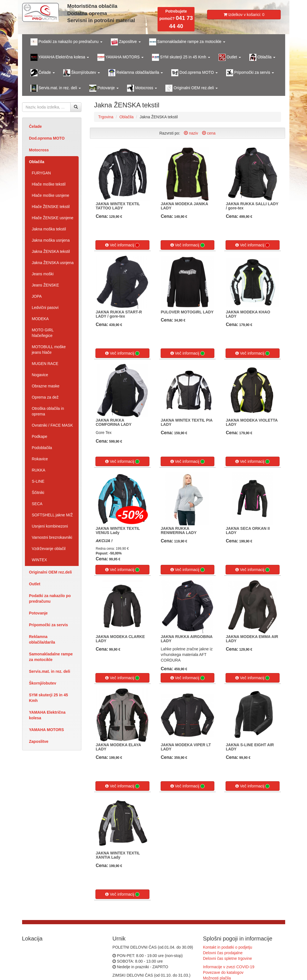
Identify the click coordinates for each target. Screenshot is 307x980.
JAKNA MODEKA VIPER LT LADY (186, 747)
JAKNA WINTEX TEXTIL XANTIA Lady (118, 855)
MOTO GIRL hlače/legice (43, 333)
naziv (191, 133)
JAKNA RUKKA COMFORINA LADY (114, 422)
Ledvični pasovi (45, 308)
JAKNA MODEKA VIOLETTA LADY (252, 422)
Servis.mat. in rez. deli (50, 671)
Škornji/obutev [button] (82, 73)
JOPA (37, 296)
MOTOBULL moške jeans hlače (49, 350)
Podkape (40, 436)
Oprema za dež (45, 397)
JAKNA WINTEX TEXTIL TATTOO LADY (118, 206)
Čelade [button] (43, 73)
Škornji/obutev (43, 683)
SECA (37, 504)
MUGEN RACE (45, 364)
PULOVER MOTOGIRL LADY (187, 312)
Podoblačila (42, 448)
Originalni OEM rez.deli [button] (192, 88)
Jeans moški (43, 274)
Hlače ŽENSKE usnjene (53, 218)
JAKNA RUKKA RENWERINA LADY (179, 531)
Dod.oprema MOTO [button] (194, 73)
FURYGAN (41, 173)
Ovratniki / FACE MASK (52, 425)
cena (209, 133)
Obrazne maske (46, 386)
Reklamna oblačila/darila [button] (136, 73)
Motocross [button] (142, 88)
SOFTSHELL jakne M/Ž (52, 515)
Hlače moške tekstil (49, 184)
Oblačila (37, 162)
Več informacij (122, 245)
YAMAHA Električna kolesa (47, 715)
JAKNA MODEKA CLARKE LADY (120, 639)
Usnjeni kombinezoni (50, 526)
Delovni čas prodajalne (223, 953)
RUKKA (39, 470)
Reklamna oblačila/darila (42, 639)
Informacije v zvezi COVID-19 (229, 967)
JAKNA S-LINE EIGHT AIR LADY (250, 747)
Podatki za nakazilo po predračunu (50, 598)
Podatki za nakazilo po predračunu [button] (67, 42)
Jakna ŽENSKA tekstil (51, 251)
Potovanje (38, 613)
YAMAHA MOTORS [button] (120, 57)
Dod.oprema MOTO (47, 138)
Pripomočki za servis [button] (250, 73)
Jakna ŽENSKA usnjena (53, 263)
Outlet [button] (230, 57)
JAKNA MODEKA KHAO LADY (248, 314)
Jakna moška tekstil (49, 229)
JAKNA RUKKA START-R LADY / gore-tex (119, 314)
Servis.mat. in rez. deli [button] (56, 88)
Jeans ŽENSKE (45, 285)
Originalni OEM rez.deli (51, 572)
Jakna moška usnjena (51, 240)
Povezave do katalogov (223, 972)
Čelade (36, 126)
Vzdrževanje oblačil (49, 549)
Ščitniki (38, 493)
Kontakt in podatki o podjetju (228, 947)
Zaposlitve (39, 741)
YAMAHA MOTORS (47, 730)
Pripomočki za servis (49, 625)
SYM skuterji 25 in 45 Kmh (49, 698)
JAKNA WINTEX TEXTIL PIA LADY (187, 422)
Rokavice (40, 459)
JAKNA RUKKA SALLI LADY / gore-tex (252, 206)
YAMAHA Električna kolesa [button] (60, 57)
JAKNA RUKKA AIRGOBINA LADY (187, 639)
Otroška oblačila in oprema (48, 411)
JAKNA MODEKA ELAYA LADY (118, 747)
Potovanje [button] (104, 88)
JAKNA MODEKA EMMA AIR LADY (252, 639)
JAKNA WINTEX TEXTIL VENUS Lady (118, 531)
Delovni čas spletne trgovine (227, 958)
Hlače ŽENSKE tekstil (51, 207)
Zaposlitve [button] (126, 42)
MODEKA (40, 319)
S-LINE (38, 481)
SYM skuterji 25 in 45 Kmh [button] (181, 57)
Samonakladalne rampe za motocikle (51, 657)
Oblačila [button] (262, 57)
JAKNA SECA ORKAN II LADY (248, 531)
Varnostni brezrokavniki (52, 537)
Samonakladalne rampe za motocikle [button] (187, 42)
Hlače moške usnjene (51, 195)
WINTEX (39, 560)
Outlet (35, 584)
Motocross (39, 150)
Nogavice (40, 375)
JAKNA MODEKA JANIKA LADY (185, 206)
